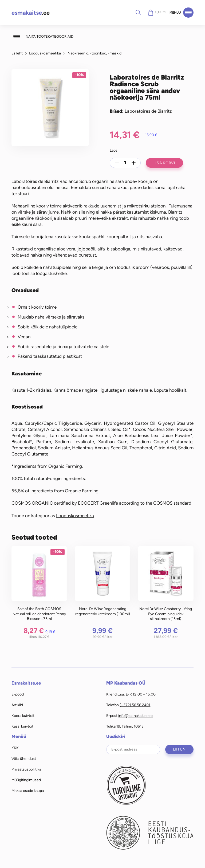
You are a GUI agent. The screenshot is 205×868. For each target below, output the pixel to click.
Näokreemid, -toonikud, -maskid (94, 53)
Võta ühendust (24, 759)
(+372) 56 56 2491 (135, 705)
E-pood (18, 694)
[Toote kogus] (125, 163)
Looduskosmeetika (45, 53)
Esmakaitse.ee (26, 683)
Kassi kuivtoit (22, 726)
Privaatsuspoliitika (26, 769)
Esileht (17, 53)
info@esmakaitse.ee (135, 716)
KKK (15, 748)
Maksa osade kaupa (28, 791)
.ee (31, 13)
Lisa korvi (164, 163)
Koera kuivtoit (23, 716)
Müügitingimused (26, 780)
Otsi (138, 12)
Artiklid (17, 705)
